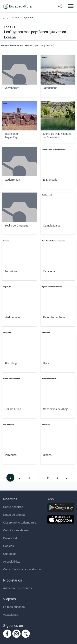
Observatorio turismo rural (20, 522)
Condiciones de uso (16, 530)
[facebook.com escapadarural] (7, 637)
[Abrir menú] (71, 6)
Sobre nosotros (13, 507)
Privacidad (10, 538)
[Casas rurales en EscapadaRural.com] (18, 6)
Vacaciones (11, 615)
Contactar (10, 554)
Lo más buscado (14, 607)
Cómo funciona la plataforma (22, 569)
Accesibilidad (12, 561)
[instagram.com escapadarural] (16, 637)
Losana (15, 18)
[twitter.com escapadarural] (26, 637)
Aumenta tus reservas (17, 588)
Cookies (8, 546)
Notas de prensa (14, 515)
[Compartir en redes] (60, 6)
